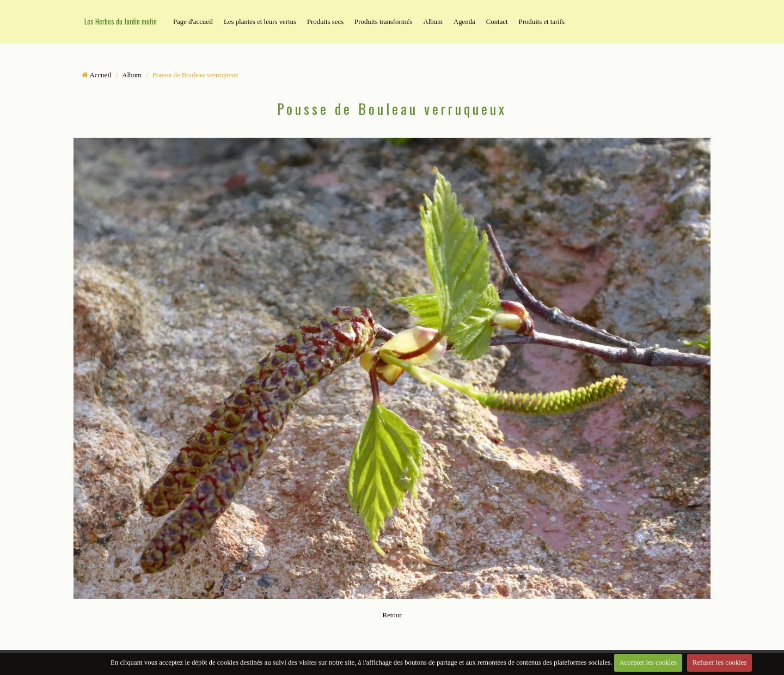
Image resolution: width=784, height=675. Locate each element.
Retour (392, 615)
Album (433, 22)
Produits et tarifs (542, 22)
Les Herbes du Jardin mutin (121, 22)
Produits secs (325, 22)
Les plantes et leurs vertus (260, 22)
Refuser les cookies (720, 662)
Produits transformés (383, 22)
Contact (497, 22)
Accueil (101, 75)
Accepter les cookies (648, 662)
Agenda (464, 22)
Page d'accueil (193, 22)
